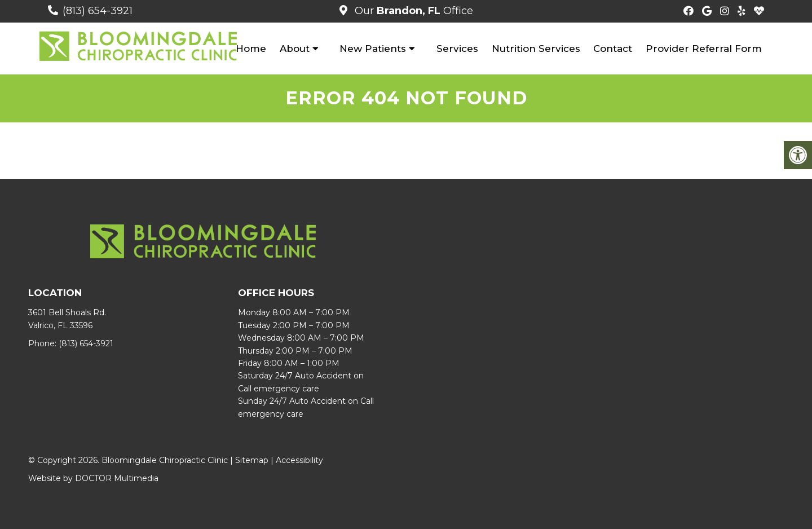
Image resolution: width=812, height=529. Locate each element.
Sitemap (252, 460)
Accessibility (299, 460)
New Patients (373, 49)
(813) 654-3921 (98, 11)
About (295, 49)
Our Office (412, 11)
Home (251, 49)
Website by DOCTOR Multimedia (93, 478)
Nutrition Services (536, 49)
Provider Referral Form (704, 49)
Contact (613, 49)
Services (457, 49)
